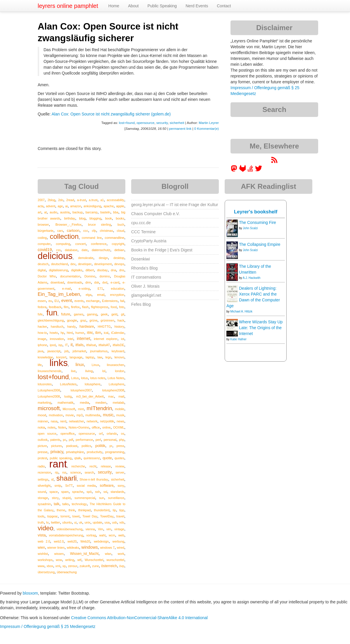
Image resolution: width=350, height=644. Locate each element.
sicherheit (177, 123)
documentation (70, 276)
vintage (119, 529)
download (57, 282)
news (120, 421)
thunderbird (102, 510)
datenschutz (101, 250)
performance (84, 440)
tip (114, 510)
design (103, 258)
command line (92, 238)
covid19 (45, 250)
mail (121, 396)
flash (85, 307)
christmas (106, 231)
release (106, 466)
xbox (50, 566)
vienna (90, 529)
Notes (62, 427)
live (73, 371)
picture (42, 446)
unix (87, 522)
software (107, 486)
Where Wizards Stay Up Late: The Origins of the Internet (261, 328)
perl (98, 440)
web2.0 (59, 541)
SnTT (69, 486)
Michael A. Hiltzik (241, 311)
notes (52, 427)
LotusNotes (68, 384)
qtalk (77, 458)
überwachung (67, 572)
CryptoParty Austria (149, 241)
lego (108, 357)
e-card (115, 282)
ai (66, 206)
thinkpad (84, 510)
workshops (45, 560)
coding (42, 238)
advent (51, 206)
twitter (56, 522)
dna (113, 270)
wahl (102, 535)
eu (50, 301)
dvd (105, 282)
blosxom (30, 593)
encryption (117, 295)
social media (86, 486)
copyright (118, 244)
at (45, 212)
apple (120, 206)
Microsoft (69, 409)
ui (75, 522)
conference (99, 244)
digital (42, 270)
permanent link (180, 128)
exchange (93, 301)
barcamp (92, 212)
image (42, 339)
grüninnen (107, 320)
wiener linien (56, 548)
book (109, 218)
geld (114, 314)
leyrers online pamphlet (68, 6)
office (96, 427)
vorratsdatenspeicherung (66, 535)
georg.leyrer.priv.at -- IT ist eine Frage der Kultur (175, 205)
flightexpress (100, 307)
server (120, 472)
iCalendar (118, 333)
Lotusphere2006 (49, 390)
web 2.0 (44, 541)
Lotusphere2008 (49, 396)
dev (73, 264)
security (162, 123)
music (108, 415)
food (114, 307)
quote (107, 458)
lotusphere (93, 384)
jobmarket (79, 351)
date (84, 250)
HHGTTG (104, 327)
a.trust (93, 200)
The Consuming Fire (258, 222)
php (122, 440)
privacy (57, 452)
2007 (41, 200)
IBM (90, 333)
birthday (70, 218)
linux (80, 365)
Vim (101, 529)
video (46, 528)
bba (116, 212)
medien (101, 403)
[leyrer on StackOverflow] (250, 170)
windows (90, 547)
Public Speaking (162, 6)
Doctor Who (47, 276)
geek (104, 314)
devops (119, 264)
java (40, 351)
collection (64, 236)
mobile (119, 409)
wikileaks (73, 548)
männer (43, 421)
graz (83, 320)
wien (41, 548)
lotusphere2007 (81, 390)
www (41, 566)
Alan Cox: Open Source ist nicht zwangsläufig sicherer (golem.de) (111, 114)
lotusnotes (45, 384)
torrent (65, 516)
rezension (44, 472)
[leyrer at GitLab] (243, 170)
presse (43, 452)
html (70, 333)
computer (44, 244)
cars (60, 231)
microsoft (49, 408)
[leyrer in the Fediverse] (235, 170)
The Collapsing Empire (260, 244)
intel (70, 339)
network (92, 421)
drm (88, 282)
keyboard (118, 351)
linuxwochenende (50, 371)
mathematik (65, 403)
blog (82, 218)
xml (58, 566)
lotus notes (98, 378)
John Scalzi (250, 228)
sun (102, 498)
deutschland (59, 264)
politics (86, 446)
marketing (44, 403)
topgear (53, 516)
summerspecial (85, 498)
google (72, 320)
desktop (119, 258)
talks (65, 504)
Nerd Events (197, 6)
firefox (75, 307)
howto (54, 333)
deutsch (43, 264)
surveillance (116, 498)
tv (47, 522)
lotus (84, 378)
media (84, 402)
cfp (94, 231)
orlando (112, 434)
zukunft (85, 566)
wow (59, 560)
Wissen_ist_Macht (84, 554)
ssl (105, 492)
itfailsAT (104, 345)
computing (63, 244)
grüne (93, 320)
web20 (72, 541)
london (120, 371)
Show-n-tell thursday (94, 479)
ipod (53, 345)
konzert (61, 357)
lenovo (119, 357)
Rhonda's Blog (144, 268)
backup (78, 212)
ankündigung (92, 206)
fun (52, 313)
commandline (115, 238)
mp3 (80, 415)
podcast (72, 446)
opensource (146, 123)
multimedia (93, 415)
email (101, 295)
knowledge (45, 357)
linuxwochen (116, 365)
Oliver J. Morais (145, 286)
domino (105, 276)
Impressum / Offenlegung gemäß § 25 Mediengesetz (48, 626)
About (133, 6)
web (121, 535)
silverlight (44, 486)
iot (123, 339)
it (71, 345)
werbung (118, 541)
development (103, 264)
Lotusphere (116, 384)
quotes (119, 458)
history (119, 327)
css (58, 250)
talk (57, 504)
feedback (55, 307)
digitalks (77, 270)
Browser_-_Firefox (69, 225)
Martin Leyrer (209, 123)
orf (101, 434)
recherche (78, 466)
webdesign (101, 541)
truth (41, 522)
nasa (54, 421)
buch (121, 225)
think (72, 510)
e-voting (84, 289)
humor (80, 333)
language (76, 357)
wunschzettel (115, 560)
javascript (54, 351)
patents (55, 440)
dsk (97, 282)
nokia (41, 427)
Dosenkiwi (141, 259)
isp (60, 345)
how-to (42, 333)
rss (64, 472)
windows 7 (108, 548)
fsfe (40, 314)
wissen (59, 554)
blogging (95, 218)
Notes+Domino (79, 427)
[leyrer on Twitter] (259, 170)
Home (114, 6)
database (71, 250)
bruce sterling (99, 225)
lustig (68, 396)
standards (117, 492)
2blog (51, 200)
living (89, 371)
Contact (224, 6)
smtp (58, 486)
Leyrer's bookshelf (256, 212)
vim (109, 529)
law (100, 357)
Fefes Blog (141, 304)
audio (53, 212)
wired (121, 548)
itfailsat (91, 345)
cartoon (73, 231)
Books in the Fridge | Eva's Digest (162, 250)
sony (121, 486)
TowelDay (107, 516)
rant (58, 464)
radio (41, 466)
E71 (100, 289)
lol (104, 371)
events (79, 301)
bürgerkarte (46, 231)
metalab (118, 403)
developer (85, 264)
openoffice (67, 434)
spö (89, 492)
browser (43, 225)
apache (109, 206)
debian (119, 250)
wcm (112, 535)
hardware (87, 327)
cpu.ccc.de (141, 223)
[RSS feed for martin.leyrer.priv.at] (274, 162)
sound (42, 492)
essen (42, 301)
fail (122, 301)
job (66, 351)
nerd (63, 421)
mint (81, 409)
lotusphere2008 (113, 390)
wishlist (43, 554)
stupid (67, 498)
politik (100, 446)
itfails (79, 345)
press (120, 446)
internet (84, 339)
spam (65, 492)
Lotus (75, 378)
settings (43, 479)
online (106, 427)
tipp (122, 510)
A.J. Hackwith (252, 278)
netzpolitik (107, 421)
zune (95, 566)
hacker (42, 327)
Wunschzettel (94, 560)
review (120, 466)
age (60, 206)
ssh (97, 492)
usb (114, 522)
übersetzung (46, 572)
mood (42, 415)
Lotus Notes (116, 378)
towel (76, 516)
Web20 (85, 541)
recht (93, 466)
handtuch (57, 327)
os (123, 434)
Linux (95, 365)
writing (70, 560)
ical (106, 333)
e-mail (67, 289)
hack (121, 320)
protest (42, 458)
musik (120, 415)
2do (61, 200)
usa (107, 522)
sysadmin (44, 504)
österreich (109, 566)
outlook (43, 440)
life (40, 365)
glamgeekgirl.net (146, 295)
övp (122, 566)
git (123, 314)
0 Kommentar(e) (207, 128)
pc (64, 440)
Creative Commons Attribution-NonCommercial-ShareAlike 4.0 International (139, 618)
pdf (71, 440)
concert (80, 244)
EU (57, 301)
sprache (78, 492)
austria (65, 212)
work (121, 554)
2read (70, 200)
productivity (95, 452)
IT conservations (146, 277)
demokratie (86, 258)
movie (70, 415)
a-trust (82, 200)
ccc (86, 231)
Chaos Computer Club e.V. (155, 214)
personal (110, 440)
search (89, 472)
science (75, 472)
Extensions (110, 301)
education (118, 289)
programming (115, 452)
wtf (79, 560)
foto (122, 307)
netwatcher (76, 421)
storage (43, 498)
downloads (75, 282)
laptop (90, 357)
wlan (108, 554)
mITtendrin (99, 408)
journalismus (99, 351)
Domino (90, 276)
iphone (42, 345)
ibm (98, 333)
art (39, 212)
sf (52, 479)
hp (62, 333)
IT (67, 345)
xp (64, 566)
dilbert (90, 270)
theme (61, 510)
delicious (55, 256)
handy (71, 327)
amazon (76, 206)
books (120, 218)
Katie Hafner (238, 339)
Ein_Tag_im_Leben (59, 294)
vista (42, 535)
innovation (57, 339)
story (55, 498)
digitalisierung (58, 270)
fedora (42, 307)
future (66, 314)
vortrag (91, 535)
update (97, 522)
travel (120, 516)
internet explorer (106, 339)
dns (122, 270)
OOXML (119, 427)
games (79, 314)
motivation (56, 415)
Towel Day (90, 516)
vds (122, 522)
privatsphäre (75, 452)
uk (80, 522)
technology (79, 504)
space (53, 492)
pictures (57, 446)
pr (111, 446)
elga (89, 295)
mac (111, 396)
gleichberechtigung (51, 320)
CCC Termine (143, 232)
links (58, 363)
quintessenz (92, 458)
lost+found (127, 123)
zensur (73, 566)
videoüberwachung (70, 529)
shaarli (67, 478)
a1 (102, 200)
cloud (121, 231)
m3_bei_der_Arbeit (90, 396)
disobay (102, 270)
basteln (105, 212)
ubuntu (67, 522)
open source (47, 434)
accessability (116, 200)
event (67, 301)
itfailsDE (118, 345)
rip (57, 472)
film (66, 307)
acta (41, 206)
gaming (92, 314)
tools (41, 516)
